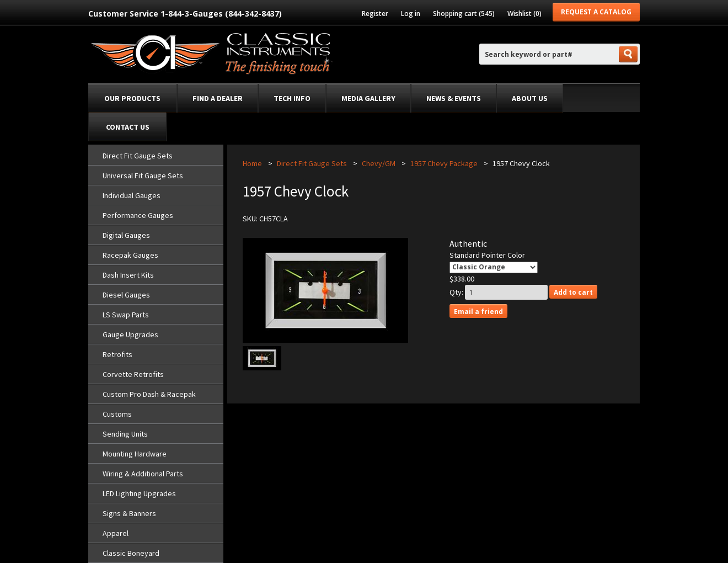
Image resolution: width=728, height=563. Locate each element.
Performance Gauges (138, 215)
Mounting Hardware (135, 454)
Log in (411, 14)
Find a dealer (218, 98)
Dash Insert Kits (128, 275)
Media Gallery (368, 98)
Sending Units (125, 434)
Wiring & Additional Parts (143, 474)
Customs (117, 414)
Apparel (116, 533)
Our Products (132, 98)
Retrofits (117, 354)
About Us (530, 98)
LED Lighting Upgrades (139, 493)
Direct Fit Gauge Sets (138, 156)
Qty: (456, 292)
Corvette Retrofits (133, 374)
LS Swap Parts (126, 315)
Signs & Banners (129, 513)
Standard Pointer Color (487, 255)
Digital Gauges (126, 235)
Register (375, 14)
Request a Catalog (596, 12)
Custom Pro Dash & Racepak (149, 394)
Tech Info (292, 98)
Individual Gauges (132, 195)
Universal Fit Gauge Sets (143, 176)
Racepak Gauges (130, 255)
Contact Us (128, 127)
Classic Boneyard (131, 553)
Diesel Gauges (126, 295)
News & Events (454, 98)
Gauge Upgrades (130, 334)
